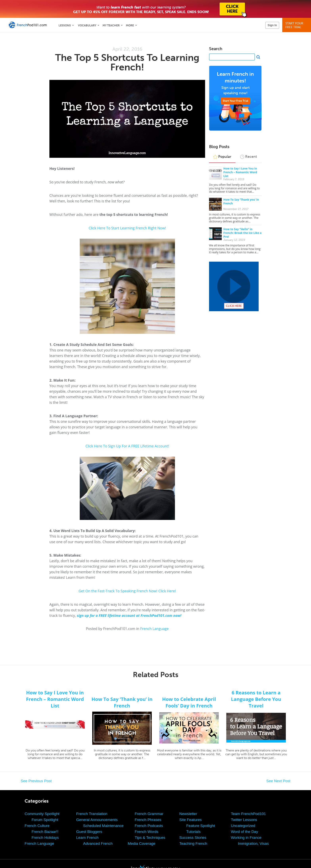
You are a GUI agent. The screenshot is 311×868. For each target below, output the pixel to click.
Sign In (272, 25)
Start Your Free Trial (235, 101)
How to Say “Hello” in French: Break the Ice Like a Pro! (242, 233)
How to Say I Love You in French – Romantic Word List (240, 172)
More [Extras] (130, 25)
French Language (154, 629)
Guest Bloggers (89, 832)
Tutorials (193, 832)
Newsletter (188, 814)
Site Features (191, 820)
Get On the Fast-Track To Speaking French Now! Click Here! (127, 591)
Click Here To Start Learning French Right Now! (127, 228)
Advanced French (98, 844)
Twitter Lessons (244, 820)
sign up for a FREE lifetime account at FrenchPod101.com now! (129, 615)
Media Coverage (142, 844)
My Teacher (111, 25)
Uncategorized (243, 826)
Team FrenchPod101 (248, 814)
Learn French (87, 838)
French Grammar (149, 814)
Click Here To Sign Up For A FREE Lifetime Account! (127, 446)
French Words (146, 832)
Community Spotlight (42, 814)
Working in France (246, 838)
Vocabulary (87, 25)
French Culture (37, 826)
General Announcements (97, 820)
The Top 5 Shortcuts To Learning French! (127, 62)
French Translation (92, 814)
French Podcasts (149, 826)
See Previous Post (36, 781)
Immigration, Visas (253, 844)
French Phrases (148, 820)
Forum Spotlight (45, 820)
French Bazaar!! (45, 832)
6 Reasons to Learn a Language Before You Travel (256, 699)
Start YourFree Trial (297, 25)
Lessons (65, 25)
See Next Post (278, 781)
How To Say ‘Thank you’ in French (122, 702)
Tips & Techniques (150, 838)
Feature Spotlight (201, 826)
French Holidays (45, 838)
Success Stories (193, 838)
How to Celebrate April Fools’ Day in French (189, 702)
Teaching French (193, 844)
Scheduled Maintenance (103, 826)
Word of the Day (244, 832)
